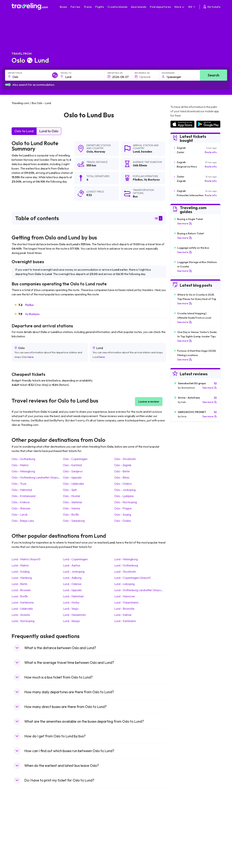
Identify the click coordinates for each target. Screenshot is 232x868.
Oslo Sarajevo (73, 471)
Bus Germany (73, 826)
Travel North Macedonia (27, 822)
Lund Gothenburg (126, 565)
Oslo (90, 152)
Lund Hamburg (22, 578)
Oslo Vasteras (72, 502)
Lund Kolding (21, 572)
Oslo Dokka (122, 521)
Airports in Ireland (180, 826)
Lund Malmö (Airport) (26, 559)
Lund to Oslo (49, 131)
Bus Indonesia (74, 856)
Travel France (21, 841)
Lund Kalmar (123, 615)
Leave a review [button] (149, 401)
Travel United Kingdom (26, 818)
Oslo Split (70, 490)
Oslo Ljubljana (124, 496)
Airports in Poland (180, 849)
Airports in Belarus (181, 830)
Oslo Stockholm (125, 459)
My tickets (211, 7)
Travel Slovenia (22, 849)
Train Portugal (126, 818)
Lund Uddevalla (22, 609)
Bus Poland (72, 845)
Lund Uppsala (72, 590)
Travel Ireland (21, 853)
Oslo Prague (123, 508)
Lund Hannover (125, 596)
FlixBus (29, 305)
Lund (136, 152)
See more (185, 223)
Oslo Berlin (122, 471)
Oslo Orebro (123, 484)
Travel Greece (22, 830)
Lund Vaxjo (71, 609)
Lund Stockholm (125, 572)
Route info (211, 152)
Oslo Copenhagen (75, 459)
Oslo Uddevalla (73, 484)
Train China (124, 826)
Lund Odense (72, 584)
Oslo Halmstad (22, 490)
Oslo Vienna (71, 508)
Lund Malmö (20, 565)
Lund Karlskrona (23, 602)
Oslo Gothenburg (23, 459)
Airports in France (180, 822)
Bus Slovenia (73, 830)
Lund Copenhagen (75, 559)
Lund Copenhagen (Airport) (132, 578)
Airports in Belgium (181, 853)
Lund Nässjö (71, 621)
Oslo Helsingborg (23, 471)
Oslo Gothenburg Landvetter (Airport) (36, 477)
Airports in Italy (179, 837)
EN (192, 7)
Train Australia (126, 833)
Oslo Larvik (20, 514)
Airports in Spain (180, 818)
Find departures (160, 7)
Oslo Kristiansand (23, 496)
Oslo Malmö (20, 465)
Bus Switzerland (75, 849)
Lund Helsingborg (126, 559)
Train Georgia (126, 830)
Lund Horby (71, 602)
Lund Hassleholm (74, 615)
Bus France (72, 837)
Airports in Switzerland (183, 833)
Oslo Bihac (122, 477)
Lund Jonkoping (74, 572)
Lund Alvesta (21, 615)
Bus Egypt (71, 841)
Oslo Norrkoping (126, 502)
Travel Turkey (21, 837)
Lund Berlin (19, 584)
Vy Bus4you (32, 314)
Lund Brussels (21, 590)
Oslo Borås (71, 514)
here (31, 357)
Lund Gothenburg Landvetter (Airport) (139, 590)
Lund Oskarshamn (126, 602)
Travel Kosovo (22, 856)
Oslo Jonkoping (125, 490)
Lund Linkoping (124, 584)
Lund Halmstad (73, 596)
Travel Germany (23, 833)
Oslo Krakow (21, 502)
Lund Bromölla (124, 609)
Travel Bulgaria (22, 826)
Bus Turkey (72, 853)
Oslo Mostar (72, 496)
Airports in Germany (182, 841)
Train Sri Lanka (126, 822)
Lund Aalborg (72, 578)
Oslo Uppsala (72, 477)
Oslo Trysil (19, 484)
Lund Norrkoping (23, 621)
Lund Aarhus (72, 565)
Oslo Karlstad (72, 465)
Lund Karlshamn (125, 621)
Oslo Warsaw (21, 508)
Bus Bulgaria (73, 822)
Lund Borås (20, 596)
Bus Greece (72, 833)
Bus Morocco (73, 818)
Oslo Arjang (123, 514)
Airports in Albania (181, 845)
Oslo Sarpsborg (74, 521)
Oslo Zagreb (123, 465)
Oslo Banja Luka (23, 521)
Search (214, 75)
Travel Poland (21, 845)
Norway (100, 152)
